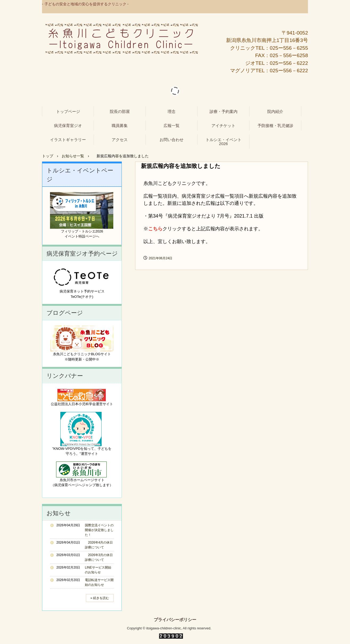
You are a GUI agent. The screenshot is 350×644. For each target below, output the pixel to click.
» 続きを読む (100, 598)
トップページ (68, 111)
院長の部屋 (120, 111)
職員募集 (120, 126)
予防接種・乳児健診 (275, 126)
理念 (172, 111)
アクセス (120, 140)
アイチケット (223, 126)
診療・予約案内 (224, 111)
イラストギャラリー (68, 140)
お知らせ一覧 (73, 156)
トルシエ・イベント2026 (224, 142)
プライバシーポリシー (175, 620)
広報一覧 (172, 126)
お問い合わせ (172, 140)
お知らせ (59, 513)
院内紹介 (275, 111)
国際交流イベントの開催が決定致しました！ (99, 530)
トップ (48, 156)
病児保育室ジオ (68, 126)
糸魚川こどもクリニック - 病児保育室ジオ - (122, 39)
